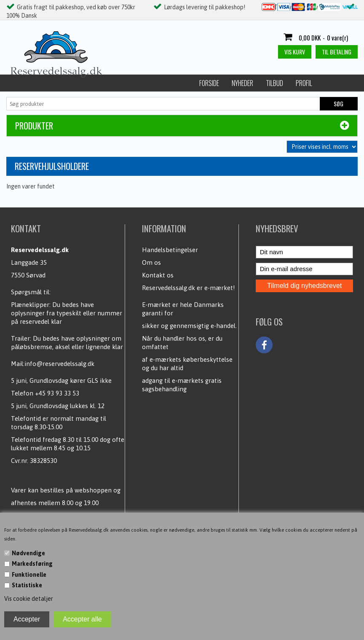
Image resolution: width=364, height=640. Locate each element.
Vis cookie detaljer (29, 599)
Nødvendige (28, 553)
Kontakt (301, 83)
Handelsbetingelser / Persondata (186, 83)
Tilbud (90, 83)
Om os (151, 262)
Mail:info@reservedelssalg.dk (53, 364)
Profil (119, 83)
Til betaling (337, 52)
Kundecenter (261, 83)
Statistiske (27, 585)
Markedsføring (32, 564)
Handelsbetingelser (170, 250)
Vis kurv (295, 52)
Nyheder (58, 83)
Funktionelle (29, 575)
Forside (25, 83)
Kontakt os (158, 275)
